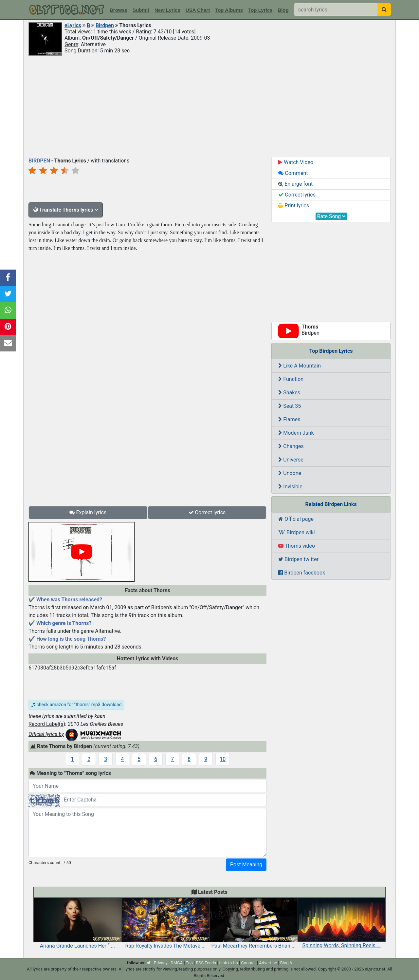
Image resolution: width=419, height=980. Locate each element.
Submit (141, 10)
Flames (289, 419)
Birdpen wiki (296, 532)
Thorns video (297, 546)
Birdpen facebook (302, 573)
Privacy (161, 963)
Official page (296, 519)
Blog (283, 10)
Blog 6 (286, 963)
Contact (248, 963)
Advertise (268, 963)
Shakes (289, 393)
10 (223, 759)
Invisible (290, 487)
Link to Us (229, 963)
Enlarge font (295, 184)
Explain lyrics (88, 512)
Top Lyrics (260, 10)
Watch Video (296, 162)
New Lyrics (167, 10)
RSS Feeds (206, 963)
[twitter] (149, 963)
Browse (118, 10)
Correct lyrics (207, 512)
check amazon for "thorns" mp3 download (76, 705)
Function (291, 379)
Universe (291, 460)
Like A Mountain (300, 366)
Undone (290, 473)
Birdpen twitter (298, 559)
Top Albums (229, 10)
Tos (189, 963)
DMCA (177, 963)
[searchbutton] (384, 9)
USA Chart (198, 10)
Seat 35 (290, 406)
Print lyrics (294, 206)
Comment (293, 173)
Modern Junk (296, 433)
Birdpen (105, 25)
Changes (291, 446)
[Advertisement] (209, 106)
